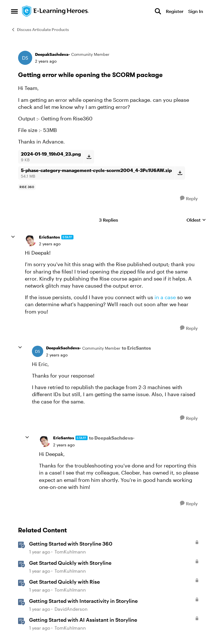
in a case (165, 297)
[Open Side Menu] (14, 11)
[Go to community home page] (56, 11)
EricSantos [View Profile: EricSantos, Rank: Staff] (49, 237)
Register (175, 11)
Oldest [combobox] (196, 220)
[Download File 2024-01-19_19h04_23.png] (89, 157)
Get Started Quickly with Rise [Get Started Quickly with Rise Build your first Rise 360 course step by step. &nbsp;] (64, 582)
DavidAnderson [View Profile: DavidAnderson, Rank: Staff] (71, 609)
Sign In (196, 11)
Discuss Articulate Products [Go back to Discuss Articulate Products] (40, 29)
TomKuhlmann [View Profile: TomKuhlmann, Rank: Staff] (70, 552)
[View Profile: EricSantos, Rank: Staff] (31, 241)
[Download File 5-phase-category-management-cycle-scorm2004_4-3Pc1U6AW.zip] (180, 173)
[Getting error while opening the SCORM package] (50, 244)
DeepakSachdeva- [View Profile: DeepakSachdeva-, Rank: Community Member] (52, 54)
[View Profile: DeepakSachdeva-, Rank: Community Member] (25, 58)
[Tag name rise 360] (27, 187)
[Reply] (189, 198)
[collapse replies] (13, 237)
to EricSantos (136, 348)
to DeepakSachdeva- (112, 438)
